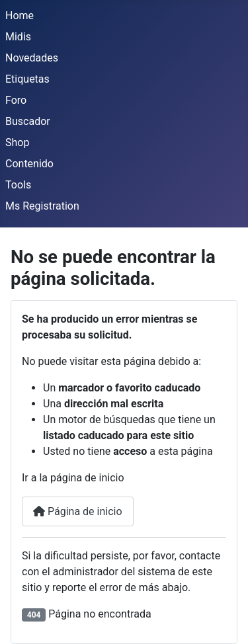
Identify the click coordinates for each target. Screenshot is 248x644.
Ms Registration (42, 206)
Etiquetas (27, 79)
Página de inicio (78, 511)
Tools (18, 185)
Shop (17, 142)
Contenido (29, 164)
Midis (18, 37)
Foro (16, 100)
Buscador (28, 121)
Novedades (32, 58)
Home (20, 16)
